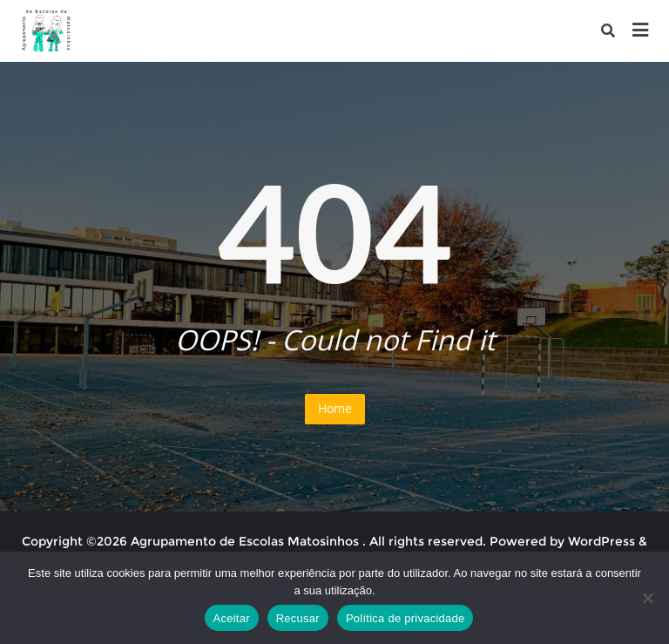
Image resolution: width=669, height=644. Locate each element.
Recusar (298, 618)
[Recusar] (647, 598)
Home (335, 408)
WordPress (601, 541)
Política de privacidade (405, 618)
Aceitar (232, 618)
